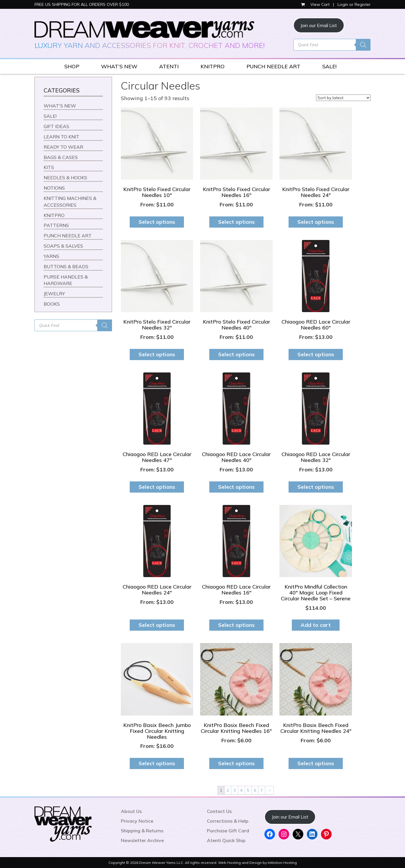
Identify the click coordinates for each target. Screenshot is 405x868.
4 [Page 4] (241, 790)
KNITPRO (213, 66)
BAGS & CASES (61, 157)
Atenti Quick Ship (226, 840)
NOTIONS (54, 188)
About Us (131, 811)
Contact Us (219, 811)
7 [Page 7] (262, 790)
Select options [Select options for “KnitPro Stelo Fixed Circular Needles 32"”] (157, 354)
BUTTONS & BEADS (66, 266)
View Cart (316, 4)
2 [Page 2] (228, 790)
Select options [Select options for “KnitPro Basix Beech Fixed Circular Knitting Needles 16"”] (236, 763)
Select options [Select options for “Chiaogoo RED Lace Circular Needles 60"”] (316, 354)
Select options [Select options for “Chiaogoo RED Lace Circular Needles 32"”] (316, 487)
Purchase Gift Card (228, 831)
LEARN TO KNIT (61, 137)
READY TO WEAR (63, 147)
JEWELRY (54, 294)
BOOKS (52, 304)
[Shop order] (343, 98)
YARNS (51, 256)
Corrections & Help (228, 821)
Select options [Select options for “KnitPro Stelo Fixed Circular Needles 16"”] (236, 222)
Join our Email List (319, 25)
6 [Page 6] (255, 790)
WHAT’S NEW (119, 66)
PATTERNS (56, 225)
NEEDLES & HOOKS (65, 178)
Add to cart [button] (316, 625)
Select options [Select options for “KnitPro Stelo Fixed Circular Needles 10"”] (157, 222)
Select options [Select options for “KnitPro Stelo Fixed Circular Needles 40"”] (236, 354)
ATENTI (169, 66)
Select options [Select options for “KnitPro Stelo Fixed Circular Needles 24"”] (316, 222)
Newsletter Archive (142, 840)
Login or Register (354, 4)
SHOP (72, 66)
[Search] (363, 45)
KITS (49, 167)
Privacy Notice (137, 821)
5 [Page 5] (248, 790)
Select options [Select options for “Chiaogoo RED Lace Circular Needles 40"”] (236, 487)
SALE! (329, 66)
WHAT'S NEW (60, 106)
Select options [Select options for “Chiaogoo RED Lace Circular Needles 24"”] (157, 625)
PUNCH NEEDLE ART (273, 66)
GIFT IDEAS (56, 126)
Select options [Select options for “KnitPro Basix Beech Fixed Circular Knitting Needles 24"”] (316, 763)
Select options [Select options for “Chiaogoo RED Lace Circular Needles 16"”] (236, 625)
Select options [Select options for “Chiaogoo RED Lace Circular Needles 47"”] (157, 487)
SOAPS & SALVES (63, 246)
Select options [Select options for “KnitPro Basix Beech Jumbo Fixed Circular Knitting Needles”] (157, 763)
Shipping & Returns (142, 831)
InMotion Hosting (282, 863)
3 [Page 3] (235, 790)
